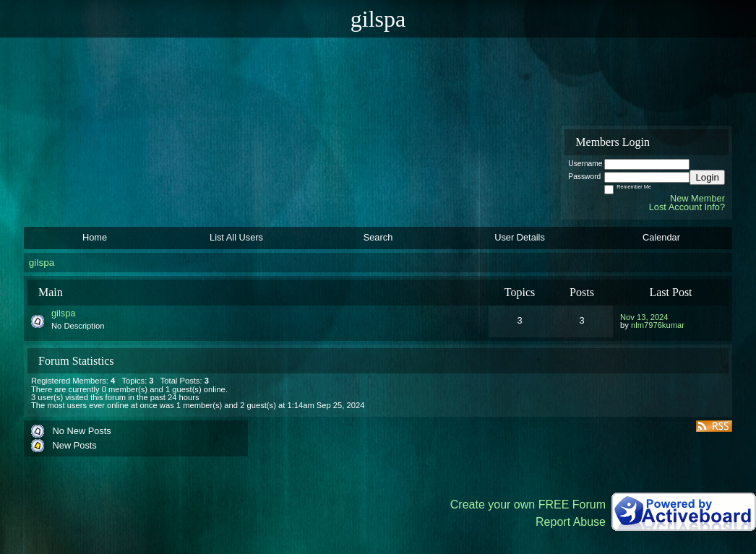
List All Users (236, 237)
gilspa (42, 263)
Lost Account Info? (687, 207)
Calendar (661, 237)
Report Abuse (571, 522)
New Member (697, 198)
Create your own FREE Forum (528, 505)
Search (378, 237)
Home (95, 237)
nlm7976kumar (658, 325)
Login (707, 177)
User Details (520, 237)
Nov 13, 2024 (644, 317)
